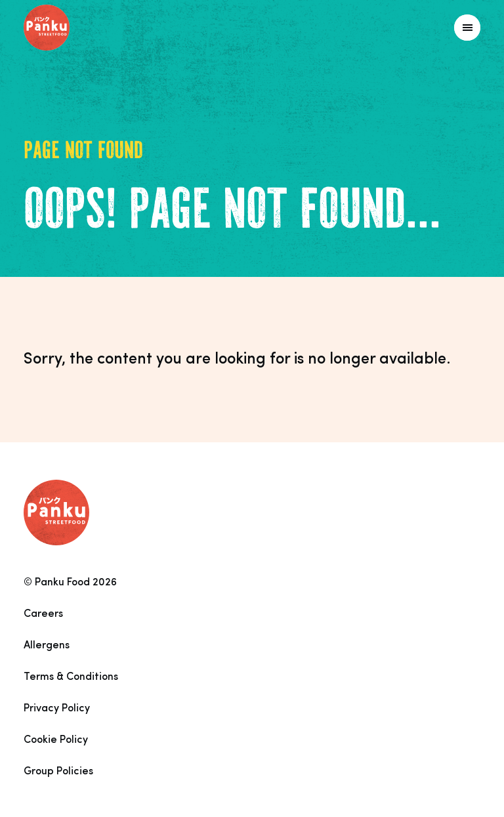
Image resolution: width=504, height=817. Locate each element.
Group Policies (58, 772)
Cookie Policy (56, 740)
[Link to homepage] (76, 28)
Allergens (47, 646)
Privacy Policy (57, 709)
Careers (43, 614)
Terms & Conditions (71, 677)
